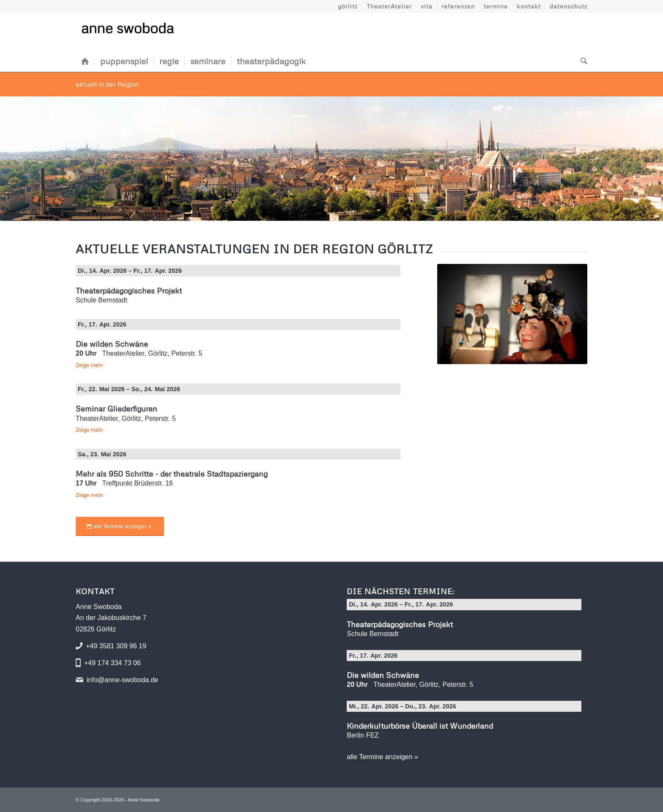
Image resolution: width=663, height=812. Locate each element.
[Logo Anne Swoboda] (127, 31)
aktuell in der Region (107, 84)
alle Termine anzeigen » (382, 757)
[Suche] (581, 61)
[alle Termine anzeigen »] (120, 526)
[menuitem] (348, 6)
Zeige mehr (89, 365)
